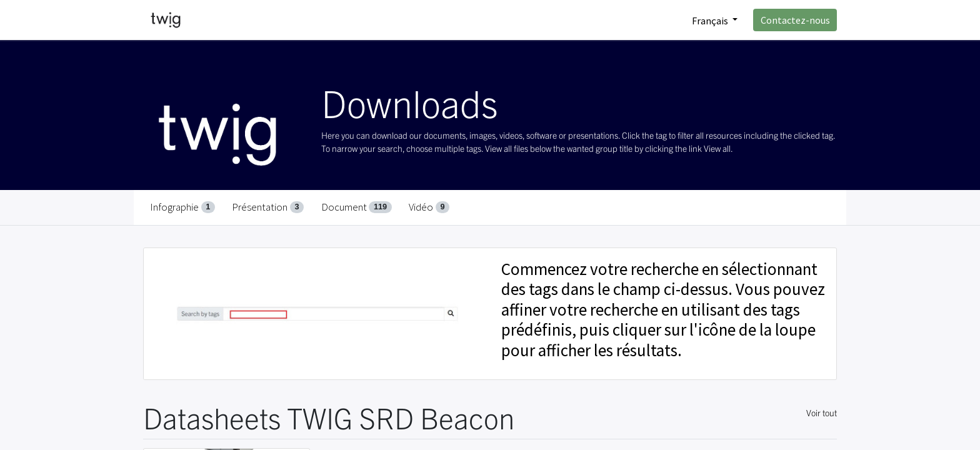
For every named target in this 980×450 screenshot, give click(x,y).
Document (357, 207)
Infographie (182, 207)
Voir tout (822, 412)
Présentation (268, 207)
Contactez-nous (795, 20)
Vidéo (429, 207)
